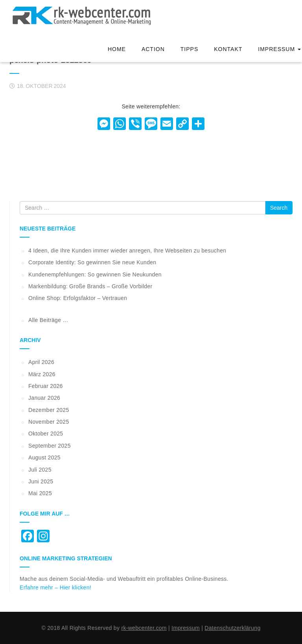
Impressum (279, 49)
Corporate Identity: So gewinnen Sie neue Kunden (92, 262)
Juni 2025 (41, 481)
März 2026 (42, 374)
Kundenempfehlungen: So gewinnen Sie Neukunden (95, 274)
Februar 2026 (46, 386)
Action (153, 49)
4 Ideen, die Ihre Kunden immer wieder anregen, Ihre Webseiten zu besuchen (127, 251)
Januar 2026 (44, 398)
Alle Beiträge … (48, 320)
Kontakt (228, 49)
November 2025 (49, 422)
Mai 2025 (40, 493)
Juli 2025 (40, 470)
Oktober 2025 (46, 434)
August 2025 (44, 457)
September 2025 (50, 446)
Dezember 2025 (49, 410)
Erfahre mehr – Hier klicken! (55, 587)
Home (117, 49)
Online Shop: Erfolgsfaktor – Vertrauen (78, 298)
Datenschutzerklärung (232, 628)
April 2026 (41, 362)
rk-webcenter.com (144, 628)
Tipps (189, 49)
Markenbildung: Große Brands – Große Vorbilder (90, 286)
